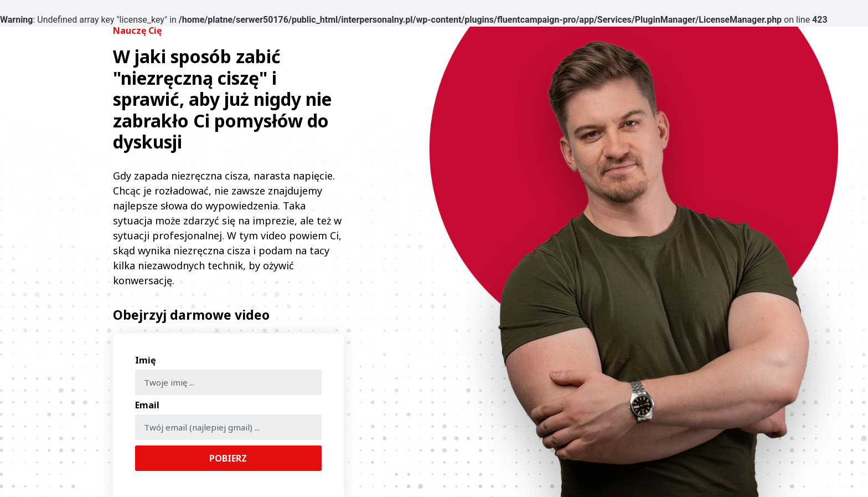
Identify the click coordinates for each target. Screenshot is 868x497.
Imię (145, 361)
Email (147, 406)
